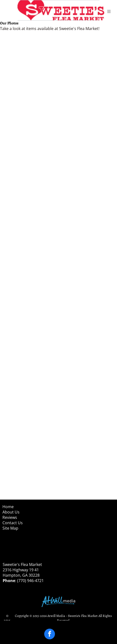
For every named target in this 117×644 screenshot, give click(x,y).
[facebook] (50, 635)
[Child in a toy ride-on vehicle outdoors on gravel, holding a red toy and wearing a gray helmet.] (87, 186)
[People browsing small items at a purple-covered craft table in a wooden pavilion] (87, 356)
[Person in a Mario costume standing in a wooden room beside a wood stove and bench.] (87, 470)
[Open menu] (109, 11)
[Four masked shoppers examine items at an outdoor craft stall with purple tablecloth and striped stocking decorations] (30, 356)
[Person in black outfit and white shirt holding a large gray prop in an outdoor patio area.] (30, 243)
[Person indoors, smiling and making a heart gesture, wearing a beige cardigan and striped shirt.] (30, 470)
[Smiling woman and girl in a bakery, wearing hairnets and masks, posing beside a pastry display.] (87, 129)
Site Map (10, 528)
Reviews (10, 517)
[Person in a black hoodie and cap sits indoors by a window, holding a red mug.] (87, 413)
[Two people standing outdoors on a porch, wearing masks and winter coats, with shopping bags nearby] (87, 299)
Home (8, 507)
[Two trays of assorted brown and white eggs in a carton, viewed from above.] (87, 73)
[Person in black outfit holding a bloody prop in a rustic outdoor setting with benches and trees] (30, 186)
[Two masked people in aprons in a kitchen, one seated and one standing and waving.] (30, 129)
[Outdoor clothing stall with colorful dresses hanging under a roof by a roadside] (30, 73)
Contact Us (13, 523)
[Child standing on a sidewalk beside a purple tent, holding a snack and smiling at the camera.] (30, 413)
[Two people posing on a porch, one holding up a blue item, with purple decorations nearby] (30, 299)
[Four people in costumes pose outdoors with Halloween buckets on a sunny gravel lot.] (87, 243)
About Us (11, 512)
